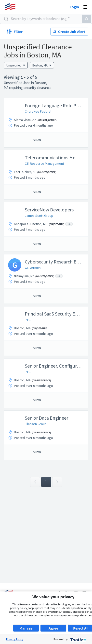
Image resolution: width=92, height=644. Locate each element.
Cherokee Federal (38, 111)
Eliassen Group (36, 424)
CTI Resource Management (44, 164)
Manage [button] (26, 628)
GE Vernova (33, 268)
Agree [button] (53, 628)
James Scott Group (39, 216)
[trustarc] (78, 639)
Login (74, 7)
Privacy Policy (15, 639)
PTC (28, 320)
